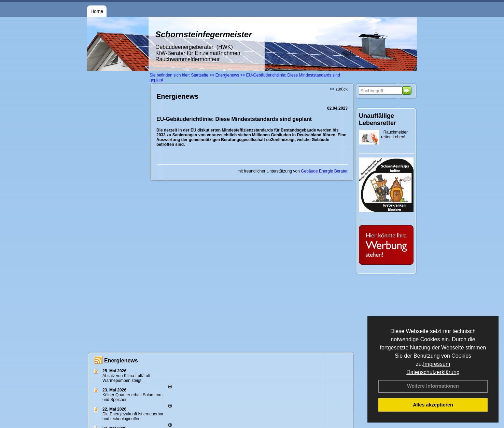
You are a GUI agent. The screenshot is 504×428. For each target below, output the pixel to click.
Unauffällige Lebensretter (377, 119)
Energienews (121, 361)
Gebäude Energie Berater (324, 171)
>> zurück (339, 89)
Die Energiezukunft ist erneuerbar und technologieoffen (133, 416)
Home (97, 11)
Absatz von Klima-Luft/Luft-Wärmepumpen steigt (127, 378)
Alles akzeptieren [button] (433, 405)
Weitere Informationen (433, 386)
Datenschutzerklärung (433, 372)
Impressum (437, 364)
